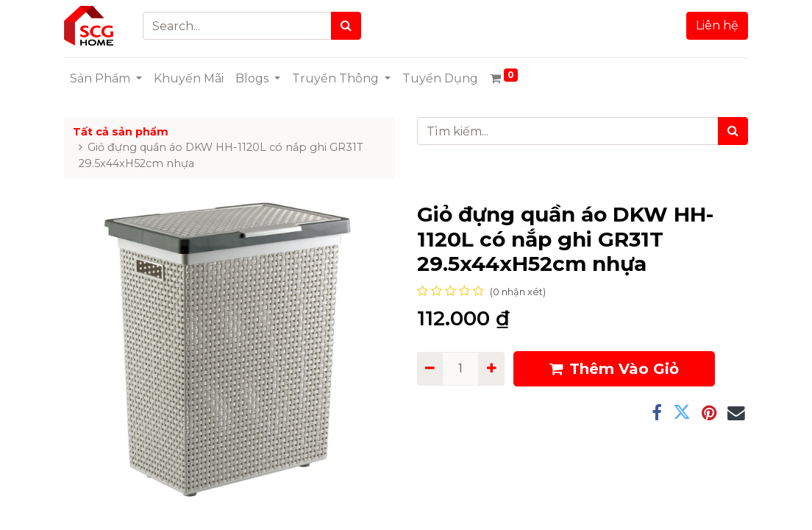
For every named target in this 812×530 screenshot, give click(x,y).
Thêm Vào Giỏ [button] (614, 369)
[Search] (346, 26)
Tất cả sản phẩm (121, 132)
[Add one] (491, 369)
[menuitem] (189, 79)
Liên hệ (717, 25)
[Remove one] (430, 369)
